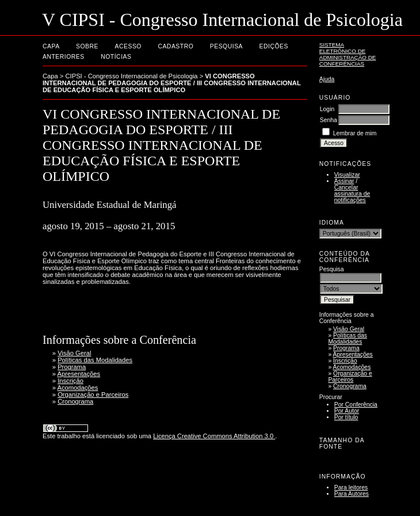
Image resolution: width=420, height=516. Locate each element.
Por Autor (347, 411)
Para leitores (351, 487)
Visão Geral (349, 329)
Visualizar (347, 175)
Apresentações (353, 354)
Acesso (128, 46)
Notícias (116, 57)
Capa (51, 46)
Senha (329, 120)
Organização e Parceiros (350, 377)
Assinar (344, 181)
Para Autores (352, 494)
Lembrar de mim (355, 133)
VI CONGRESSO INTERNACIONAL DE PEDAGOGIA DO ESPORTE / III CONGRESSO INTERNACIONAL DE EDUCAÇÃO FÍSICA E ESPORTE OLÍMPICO (172, 83)
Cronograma (350, 386)
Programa (346, 348)
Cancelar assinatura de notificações (352, 194)
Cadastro (175, 46)
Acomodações (352, 367)
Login (327, 109)
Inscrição (345, 361)
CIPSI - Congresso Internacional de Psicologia (132, 76)
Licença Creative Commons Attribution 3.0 (214, 436)
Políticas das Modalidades (348, 339)
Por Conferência (356, 405)
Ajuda (327, 79)
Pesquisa (226, 46)
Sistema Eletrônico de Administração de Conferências (348, 54)
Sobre (87, 46)
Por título (346, 417)
